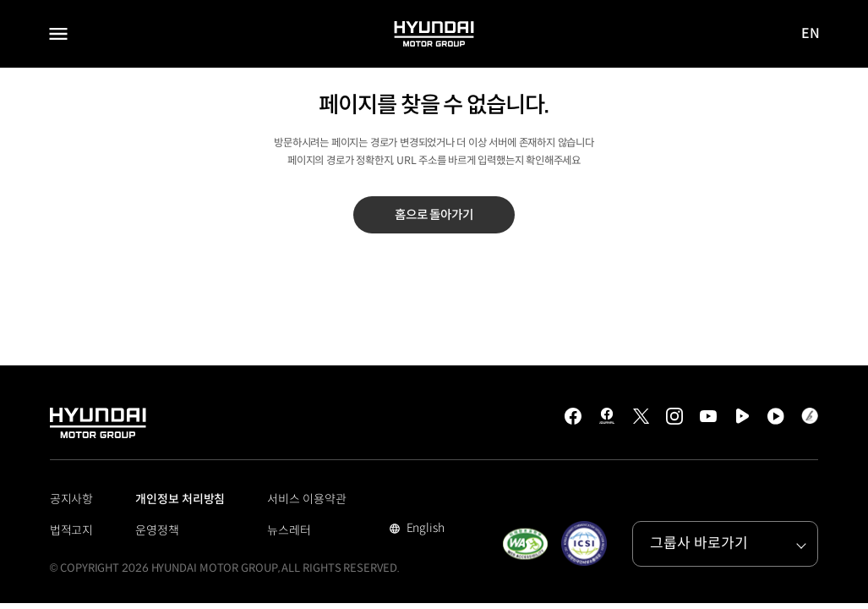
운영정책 (157, 530)
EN (811, 34)
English (424, 529)
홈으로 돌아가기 (434, 215)
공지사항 (72, 499)
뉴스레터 (289, 530)
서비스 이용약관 (306, 499)
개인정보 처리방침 (180, 499)
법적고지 (72, 530)
